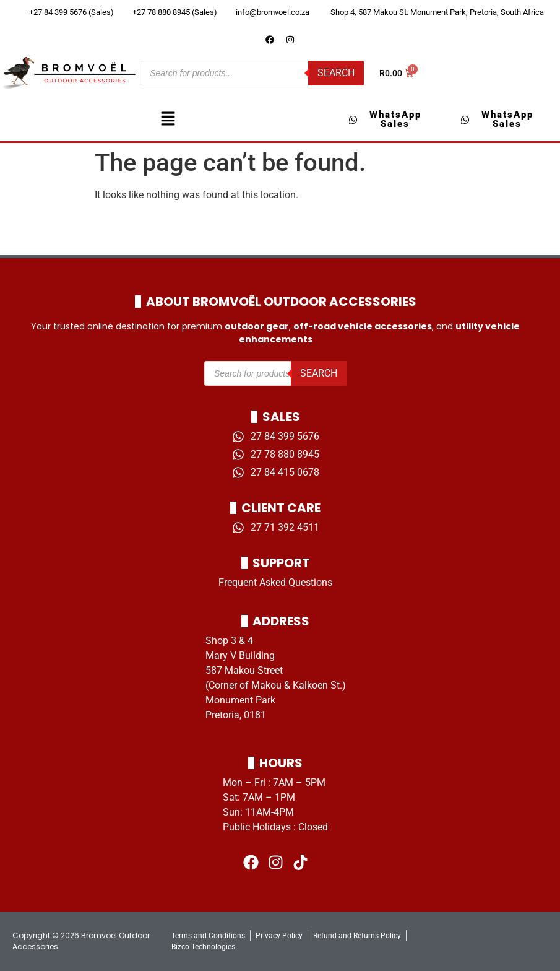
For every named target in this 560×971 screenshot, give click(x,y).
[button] (168, 120)
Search (336, 73)
